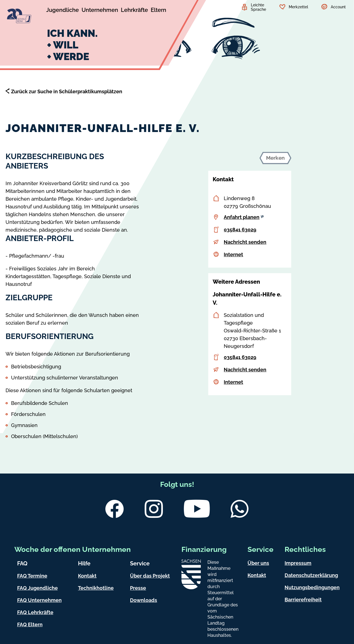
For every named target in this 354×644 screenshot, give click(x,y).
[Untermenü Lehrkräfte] (134, 11)
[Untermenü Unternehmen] (100, 11)
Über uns (258, 563)
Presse (138, 588)
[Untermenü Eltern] (158, 11)
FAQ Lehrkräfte (35, 612)
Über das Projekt (150, 576)
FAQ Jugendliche (37, 588)
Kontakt (87, 576)
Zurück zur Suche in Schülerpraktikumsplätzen (67, 91)
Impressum (298, 563)
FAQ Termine (32, 576)
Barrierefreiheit (303, 600)
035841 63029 (240, 230)
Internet (233, 254)
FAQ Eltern (30, 624)
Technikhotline (96, 588)
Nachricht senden (245, 242)
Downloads (144, 600)
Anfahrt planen (244, 217)
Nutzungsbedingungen (312, 587)
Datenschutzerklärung (311, 575)
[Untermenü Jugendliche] (63, 11)
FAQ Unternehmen (39, 600)
